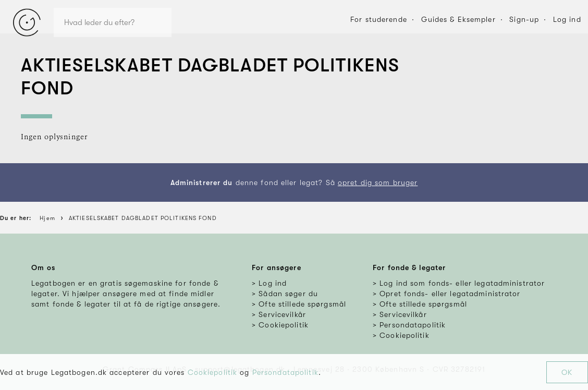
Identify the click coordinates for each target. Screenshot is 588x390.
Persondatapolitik (285, 372)
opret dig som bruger (378, 182)
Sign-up (524, 19)
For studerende (379, 19)
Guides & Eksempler (458, 19)
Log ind (567, 19)
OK (567, 372)
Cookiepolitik (213, 372)
